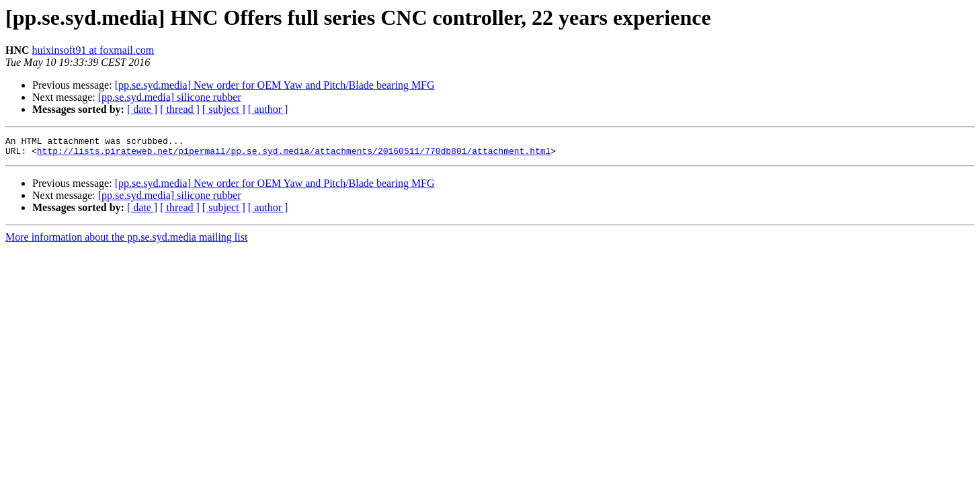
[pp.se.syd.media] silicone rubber (170, 97)
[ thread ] (180, 109)
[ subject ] (224, 109)
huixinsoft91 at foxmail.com (93, 50)
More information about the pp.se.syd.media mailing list (126, 241)
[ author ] (268, 109)
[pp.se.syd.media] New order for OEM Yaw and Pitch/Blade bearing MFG (275, 85)
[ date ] (142, 109)
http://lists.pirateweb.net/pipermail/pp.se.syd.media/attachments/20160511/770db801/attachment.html (294, 155)
